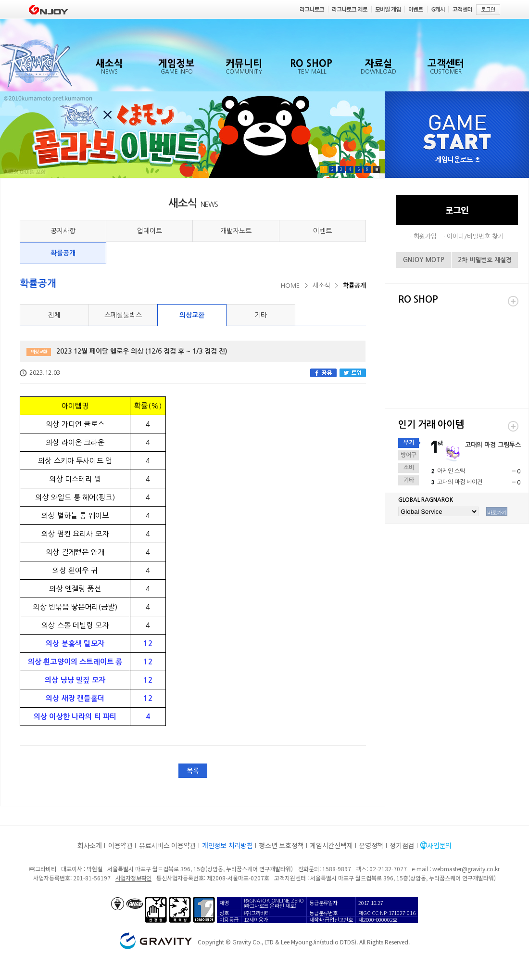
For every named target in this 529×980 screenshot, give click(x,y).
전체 (54, 315)
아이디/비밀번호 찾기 (475, 236)
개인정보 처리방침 (227, 845)
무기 (409, 443)
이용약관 (120, 845)
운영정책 (371, 845)
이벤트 (322, 231)
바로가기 (497, 512)
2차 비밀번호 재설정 (485, 260)
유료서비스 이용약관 (167, 845)
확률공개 (63, 253)
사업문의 (439, 845)
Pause (377, 170)
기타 (261, 315)
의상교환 (192, 315)
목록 (193, 771)
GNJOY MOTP (424, 260)
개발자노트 (236, 231)
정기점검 (402, 845)
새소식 (321, 286)
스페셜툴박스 (123, 315)
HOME (290, 286)
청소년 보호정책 (281, 845)
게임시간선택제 (331, 845)
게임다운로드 (457, 160)
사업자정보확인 (133, 878)
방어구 (409, 455)
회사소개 (90, 845)
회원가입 (425, 236)
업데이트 (150, 231)
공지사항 (63, 231)
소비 (409, 468)
